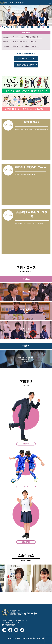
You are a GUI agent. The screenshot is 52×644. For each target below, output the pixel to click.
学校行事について (25, 59)
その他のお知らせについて (25, 65)
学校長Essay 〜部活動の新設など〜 (23, 37)
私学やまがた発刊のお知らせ (20, 42)
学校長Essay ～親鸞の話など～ (21, 46)
